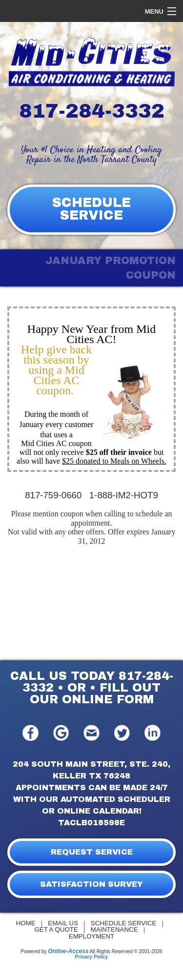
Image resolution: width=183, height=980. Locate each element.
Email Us (63, 923)
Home (26, 923)
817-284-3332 (92, 111)
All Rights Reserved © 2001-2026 (126, 951)
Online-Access (68, 951)
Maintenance (114, 929)
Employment (91, 936)
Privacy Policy (92, 957)
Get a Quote (56, 929)
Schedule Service (124, 923)
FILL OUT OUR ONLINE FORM (95, 694)
